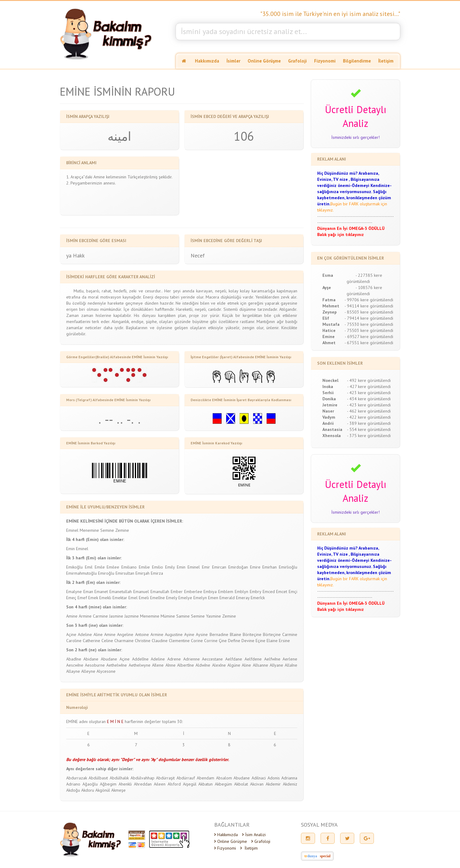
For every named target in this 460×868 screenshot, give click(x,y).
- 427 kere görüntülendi (369, 386)
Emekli (105, 598)
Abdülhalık (119, 778)
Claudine (160, 641)
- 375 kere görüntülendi (369, 436)
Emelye (185, 598)
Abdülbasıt (98, 778)
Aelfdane (234, 659)
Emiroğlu (106, 573)
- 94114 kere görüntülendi (369, 306)
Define (234, 641)
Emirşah (143, 573)
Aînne (171, 665)
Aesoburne (95, 665)
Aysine (202, 634)
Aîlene (158, 665)
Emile (100, 567)
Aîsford (174, 784)
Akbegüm (223, 784)
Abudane (109, 659)
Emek (93, 598)
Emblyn (241, 592)
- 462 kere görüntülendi (369, 411)
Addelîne (140, 659)
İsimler (233, 61)
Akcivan (257, 784)
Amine (72, 616)
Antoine (142, 634)
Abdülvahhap (143, 778)
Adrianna (289, 778)
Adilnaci (259, 778)
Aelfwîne (272, 659)
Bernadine (219, 634)
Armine (85, 616)
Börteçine (272, 634)
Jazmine (132, 616)
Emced (269, 592)
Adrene (174, 659)
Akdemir (273, 784)
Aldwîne (203, 665)
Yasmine (213, 616)
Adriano (73, 784)
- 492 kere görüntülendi (369, 380)
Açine (71, 634)
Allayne (73, 671)
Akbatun (205, 784)
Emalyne (74, 592)
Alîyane (276, 665)
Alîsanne (260, 665)
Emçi (293, 592)
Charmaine (124, 641)
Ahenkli (125, 784)
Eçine (260, 641)
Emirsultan (125, 573)
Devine (248, 641)
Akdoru (88, 790)
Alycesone (106, 671)
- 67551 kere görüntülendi (369, 343)
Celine (107, 641)
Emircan (219, 567)
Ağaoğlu (90, 784)
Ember (177, 592)
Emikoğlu (74, 567)
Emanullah (160, 592)
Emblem (226, 592)
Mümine (168, 616)
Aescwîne (75, 665)
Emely (172, 598)
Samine (183, 616)
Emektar (120, 598)
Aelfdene (253, 659)
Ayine (189, 634)
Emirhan (270, 567)
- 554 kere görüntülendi (369, 429)
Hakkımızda (207, 61)
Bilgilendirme (357, 61)
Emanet (101, 592)
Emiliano (129, 567)
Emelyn (200, 598)
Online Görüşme (264, 61)
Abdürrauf (186, 778)
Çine (223, 641)
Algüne (234, 665)
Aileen (160, 784)
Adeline (85, 634)
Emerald (227, 598)
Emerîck (258, 598)
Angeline (125, 634)
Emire (255, 567)
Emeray (243, 598)
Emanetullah (121, 592)
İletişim (386, 61)
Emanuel (141, 592)
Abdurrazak (77, 778)
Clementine (179, 641)
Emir (206, 567)
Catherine (91, 641)
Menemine (89, 530)
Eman (88, 592)
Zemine (122, 530)
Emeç (71, 598)
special (325, 856)
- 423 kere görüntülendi (369, 393)
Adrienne (192, 659)
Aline (98, 634)
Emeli (144, 598)
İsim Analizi (254, 835)
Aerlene (290, 659)
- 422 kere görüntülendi (369, 417)
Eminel (72, 530)
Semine (107, 530)
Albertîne (186, 665)
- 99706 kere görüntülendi (369, 300)
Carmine (100, 616)
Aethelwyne (140, 665)
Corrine (211, 641)
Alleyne (88, 671)
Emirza (157, 573)
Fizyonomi (325, 61)
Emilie (144, 567)
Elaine (272, 641)
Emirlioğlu (288, 567)
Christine (143, 641)
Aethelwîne (117, 665)
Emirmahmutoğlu (82, 573)
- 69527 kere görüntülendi (369, 337)
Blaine (236, 634)
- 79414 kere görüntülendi (369, 318)
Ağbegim (108, 784)
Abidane (91, 659)
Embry (255, 592)
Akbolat (241, 784)
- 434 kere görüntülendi (369, 399)
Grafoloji (297, 61)
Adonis (274, 778)
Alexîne (219, 665)
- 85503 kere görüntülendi (369, 312)
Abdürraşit (165, 778)
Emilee (113, 567)
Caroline (74, 641)
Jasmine (116, 616)
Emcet (282, 592)
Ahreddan (143, 784)
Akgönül (103, 790)
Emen (213, 598)
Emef (82, 598)
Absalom (224, 778)
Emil (89, 567)
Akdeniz (290, 784)
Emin (70, 549)
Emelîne (158, 598)
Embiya (210, 592)
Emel (133, 598)
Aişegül (190, 784)
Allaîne (291, 665)
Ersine (284, 641)
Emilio (158, 567)
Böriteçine (252, 634)
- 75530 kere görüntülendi (369, 324)
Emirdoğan (238, 567)
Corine (197, 641)
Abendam (205, 778)
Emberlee (193, 592)
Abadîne (74, 659)
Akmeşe (118, 790)
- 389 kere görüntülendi (369, 423)
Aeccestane (212, 659)
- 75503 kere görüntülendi (369, 330)
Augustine (174, 634)
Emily (170, 567)
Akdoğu (73, 790)
